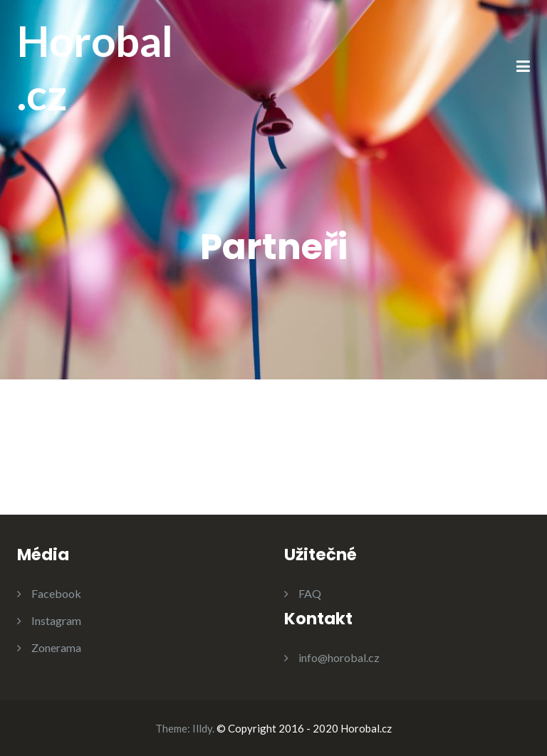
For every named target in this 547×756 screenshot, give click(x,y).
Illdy (202, 728)
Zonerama (56, 647)
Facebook (56, 593)
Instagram (56, 620)
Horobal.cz (95, 67)
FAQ (310, 593)
